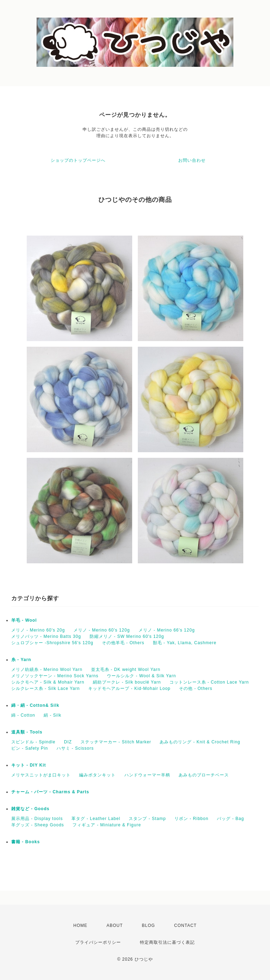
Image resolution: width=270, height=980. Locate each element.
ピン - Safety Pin (30, 748)
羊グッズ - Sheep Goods (38, 825)
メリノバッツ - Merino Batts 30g (46, 636)
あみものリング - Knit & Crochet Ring (200, 742)
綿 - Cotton (23, 715)
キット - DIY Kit (29, 765)
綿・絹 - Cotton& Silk (35, 705)
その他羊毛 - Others (123, 643)
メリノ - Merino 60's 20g (38, 630)
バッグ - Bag (230, 819)
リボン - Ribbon (191, 819)
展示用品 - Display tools (37, 819)
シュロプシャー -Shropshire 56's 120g (52, 643)
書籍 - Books (25, 842)
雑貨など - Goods (30, 809)
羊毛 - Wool (24, 620)
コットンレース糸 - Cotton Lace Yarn (209, 682)
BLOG (149, 925)
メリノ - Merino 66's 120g (167, 630)
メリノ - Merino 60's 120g (102, 630)
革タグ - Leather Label (96, 819)
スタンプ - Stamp (147, 819)
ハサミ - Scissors (75, 748)
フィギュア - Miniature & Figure (107, 825)
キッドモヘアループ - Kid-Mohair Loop (129, 688)
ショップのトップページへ (78, 160)
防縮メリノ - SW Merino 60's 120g (127, 636)
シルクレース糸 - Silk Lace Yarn (46, 688)
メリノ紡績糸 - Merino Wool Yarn (47, 670)
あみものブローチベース (204, 775)
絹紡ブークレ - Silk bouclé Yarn (127, 682)
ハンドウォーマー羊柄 (147, 775)
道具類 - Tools (27, 732)
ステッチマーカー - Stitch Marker (116, 742)
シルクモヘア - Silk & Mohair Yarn (48, 682)
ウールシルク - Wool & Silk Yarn (141, 676)
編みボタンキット (97, 775)
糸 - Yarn (21, 660)
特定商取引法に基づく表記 (167, 942)
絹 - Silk (52, 715)
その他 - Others (196, 688)
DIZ (68, 742)
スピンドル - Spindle (33, 742)
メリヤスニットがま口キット (41, 775)
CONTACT (185, 925)
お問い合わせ (192, 160)
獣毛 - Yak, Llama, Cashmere (185, 643)
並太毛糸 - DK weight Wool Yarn (126, 670)
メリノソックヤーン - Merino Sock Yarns (55, 676)
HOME (81, 925)
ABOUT (115, 925)
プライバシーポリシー (98, 942)
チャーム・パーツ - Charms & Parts (50, 792)
